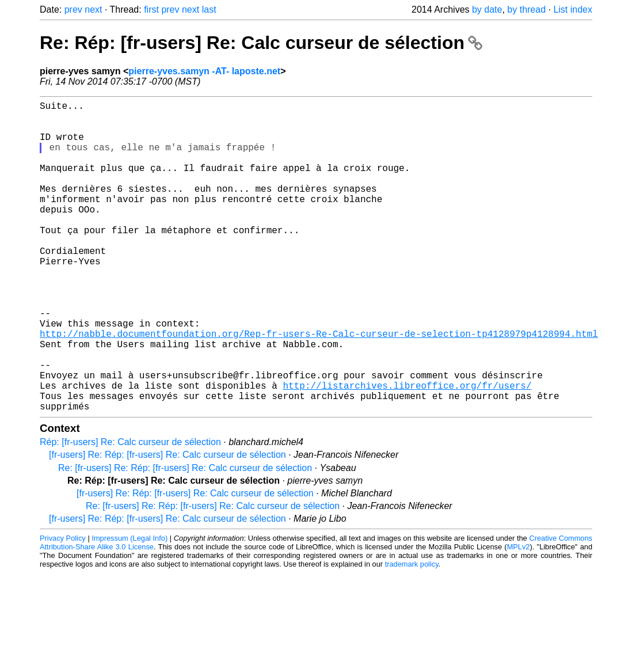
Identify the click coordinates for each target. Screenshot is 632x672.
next (93, 10)
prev (73, 10)
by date (487, 10)
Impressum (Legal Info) (130, 607)
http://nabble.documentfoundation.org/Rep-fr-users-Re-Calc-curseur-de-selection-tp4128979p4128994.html (319, 386)
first (151, 10)
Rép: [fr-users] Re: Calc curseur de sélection (130, 511)
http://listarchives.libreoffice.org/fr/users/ (407, 450)
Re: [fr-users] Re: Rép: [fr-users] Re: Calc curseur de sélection (185, 537)
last (209, 10)
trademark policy (412, 633)
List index (573, 10)
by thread (526, 10)
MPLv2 (519, 616)
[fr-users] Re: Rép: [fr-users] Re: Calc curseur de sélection (167, 524)
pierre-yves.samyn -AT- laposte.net (204, 71)
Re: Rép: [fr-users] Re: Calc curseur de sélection (261, 43)
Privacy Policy (63, 607)
